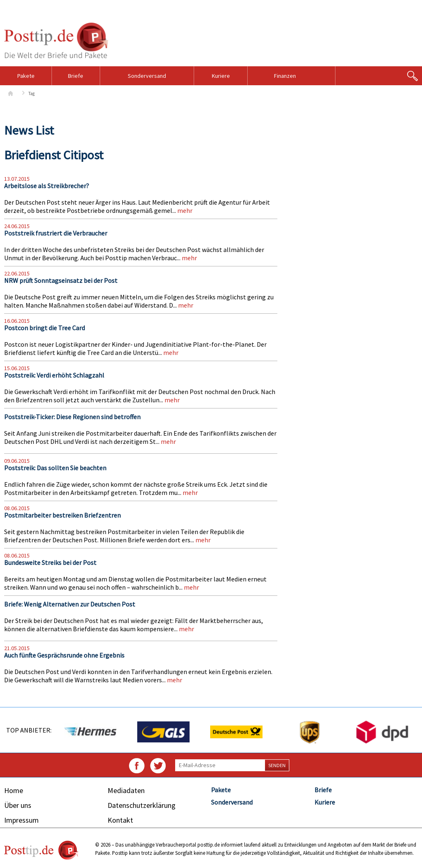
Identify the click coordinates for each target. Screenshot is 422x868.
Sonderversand (147, 76)
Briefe (76, 76)
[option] (90, 732)
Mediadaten (126, 790)
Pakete (26, 76)
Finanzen (285, 76)
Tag (32, 93)
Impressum (21, 820)
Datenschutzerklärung (142, 805)
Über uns (18, 805)
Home (14, 790)
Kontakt (120, 820)
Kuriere (221, 76)
